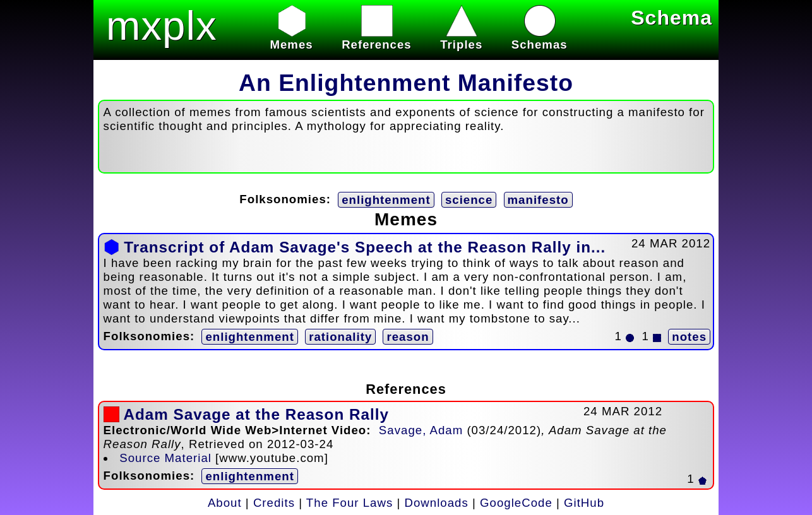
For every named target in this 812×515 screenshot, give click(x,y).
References (377, 38)
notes (689, 337)
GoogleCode (516, 503)
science (469, 200)
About (225, 503)
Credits (274, 503)
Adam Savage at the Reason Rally (256, 414)
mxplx (162, 26)
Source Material (165, 458)
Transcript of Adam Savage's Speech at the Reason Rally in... (365, 247)
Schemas (540, 38)
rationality (340, 337)
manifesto (538, 200)
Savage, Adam (421, 430)
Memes (291, 38)
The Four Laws (349, 503)
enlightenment (386, 200)
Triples (461, 38)
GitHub (584, 503)
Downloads (437, 503)
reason (408, 337)
